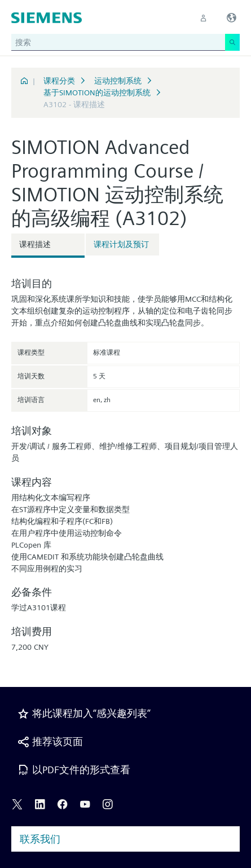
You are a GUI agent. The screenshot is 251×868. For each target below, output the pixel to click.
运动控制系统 (118, 81)
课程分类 (59, 81)
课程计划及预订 (121, 244)
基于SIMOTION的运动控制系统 (97, 92)
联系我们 (40, 839)
